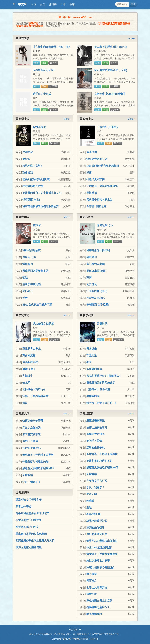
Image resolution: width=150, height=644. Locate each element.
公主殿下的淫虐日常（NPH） (111, 47)
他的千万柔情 (30, 441)
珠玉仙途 (92, 355)
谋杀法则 (92, 152)
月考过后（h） (106, 225)
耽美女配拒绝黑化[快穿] (36, 179)
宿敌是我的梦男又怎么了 (101, 383)
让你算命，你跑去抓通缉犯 (102, 186)
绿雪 (89, 172)
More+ (131, 38)
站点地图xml (75, 630)
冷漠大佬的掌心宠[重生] (100, 567)
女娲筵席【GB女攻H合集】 (110, 94)
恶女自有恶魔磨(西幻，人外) (111, 70)
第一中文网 (20, 4)
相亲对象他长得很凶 (98, 250)
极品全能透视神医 (97, 521)
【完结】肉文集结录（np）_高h (52, 47)
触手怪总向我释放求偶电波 (102, 541)
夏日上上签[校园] (96, 271)
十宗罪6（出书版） (108, 127)
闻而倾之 (92, 581)
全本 (63, 4)
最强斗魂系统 (30, 362)
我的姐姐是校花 (31, 250)
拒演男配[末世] (31, 200)
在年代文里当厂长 (97, 481)
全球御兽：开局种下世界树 (38, 455)
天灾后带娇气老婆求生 (99, 200)
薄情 (89, 277)
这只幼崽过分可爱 (97, 534)
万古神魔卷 (29, 355)
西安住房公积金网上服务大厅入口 (35, 540)
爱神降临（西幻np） (34, 389)
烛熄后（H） (30, 257)
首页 (34, 4)
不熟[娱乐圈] (94, 514)
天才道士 (92, 349)
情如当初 (28, 264)
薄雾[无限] (28, 369)
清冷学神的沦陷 (31, 284)
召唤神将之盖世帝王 (98, 607)
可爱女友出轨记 (95, 298)
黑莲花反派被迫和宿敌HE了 (38, 468)
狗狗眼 (90, 501)
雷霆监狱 (102, 324)
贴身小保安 (39, 127)
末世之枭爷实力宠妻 (98, 561)
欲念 (89, 362)
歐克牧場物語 (94, 614)
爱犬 (25, 298)
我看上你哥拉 (23, 507)
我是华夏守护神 (95, 179)
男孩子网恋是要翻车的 (35, 271)
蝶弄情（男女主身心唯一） (102, 403)
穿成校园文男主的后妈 (99, 601)
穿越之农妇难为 (31, 428)
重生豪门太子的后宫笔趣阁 (31, 534)
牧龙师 (26, 383)
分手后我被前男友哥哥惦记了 (33, 513)
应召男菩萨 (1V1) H (44, 70)
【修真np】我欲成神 (98, 389)
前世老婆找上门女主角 (29, 520)
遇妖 (25, 403)
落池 (25, 277)
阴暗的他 (92, 257)
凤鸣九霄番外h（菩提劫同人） (104, 376)
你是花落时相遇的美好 (35, 461)
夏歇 (89, 507)
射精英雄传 (93, 396)
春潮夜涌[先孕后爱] (98, 305)
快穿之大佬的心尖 (97, 159)
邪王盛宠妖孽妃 (31, 434)
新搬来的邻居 (94, 369)
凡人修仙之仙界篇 (43, 324)
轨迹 (72, 4)
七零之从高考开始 (97, 587)
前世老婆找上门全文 (27, 527)
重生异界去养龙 (31, 349)
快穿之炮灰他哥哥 (33, 421)
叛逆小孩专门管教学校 (29, 500)
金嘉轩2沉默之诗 (96, 206)
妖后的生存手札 (31, 448)
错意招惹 (92, 594)
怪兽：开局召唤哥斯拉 (35, 396)
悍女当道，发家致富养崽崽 (102, 554)
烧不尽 (37, 225)
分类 (43, 4)
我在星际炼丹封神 (33, 186)
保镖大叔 (28, 152)
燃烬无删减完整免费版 (29, 547)
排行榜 (53, 4)
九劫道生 (28, 376)
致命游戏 (28, 172)
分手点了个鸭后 (42, 94)
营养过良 (92, 284)
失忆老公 (28, 291)
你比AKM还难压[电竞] (99, 547)
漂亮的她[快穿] (95, 527)
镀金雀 (26, 159)
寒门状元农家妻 (95, 264)
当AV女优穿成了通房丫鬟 (37, 305)
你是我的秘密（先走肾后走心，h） (43, 193)
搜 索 (133, 4)
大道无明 (92, 494)
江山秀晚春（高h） (98, 291)
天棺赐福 (92, 193)
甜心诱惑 (92, 574)
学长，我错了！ (31, 482)
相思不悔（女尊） (33, 166)
